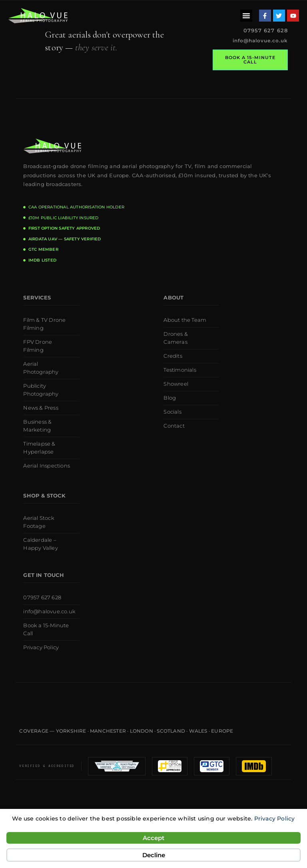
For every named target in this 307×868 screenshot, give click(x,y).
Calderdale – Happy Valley (40, 544)
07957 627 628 (42, 597)
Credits (173, 356)
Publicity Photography (41, 390)
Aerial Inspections (47, 466)
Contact (174, 426)
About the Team (185, 320)
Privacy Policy (275, 818)
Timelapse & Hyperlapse (39, 448)
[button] (246, 16)
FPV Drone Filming (38, 346)
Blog (170, 398)
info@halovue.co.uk (260, 41)
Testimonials (180, 370)
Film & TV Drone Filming (44, 324)
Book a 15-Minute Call (46, 629)
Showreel (176, 384)
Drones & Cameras (176, 338)
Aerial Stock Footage (39, 522)
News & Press (41, 408)
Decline (154, 855)
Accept (153, 838)
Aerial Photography (41, 368)
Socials (172, 412)
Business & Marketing (37, 426)
